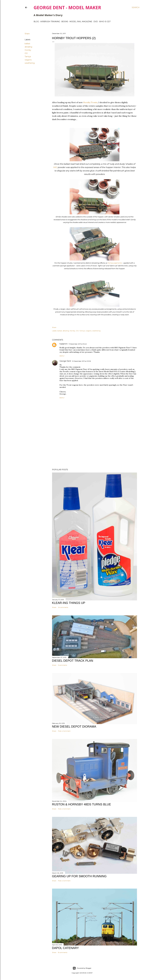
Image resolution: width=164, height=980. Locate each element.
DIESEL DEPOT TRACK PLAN (73, 661)
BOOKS (65, 22)
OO (26, 53)
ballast (27, 44)
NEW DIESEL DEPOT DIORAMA (74, 727)
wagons (28, 60)
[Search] (136, 7)
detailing (28, 47)
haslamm (64, 344)
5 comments (63, 665)
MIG (55, 167)
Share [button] (27, 34)
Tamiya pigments (115, 263)
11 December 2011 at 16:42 (78, 344)
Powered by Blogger (82, 968)
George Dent (65, 361)
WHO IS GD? (105, 22)
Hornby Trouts (90, 102)
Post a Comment (64, 731)
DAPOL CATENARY (66, 948)
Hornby (28, 50)
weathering (30, 63)
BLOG (36, 22)
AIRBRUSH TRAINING (50, 22)
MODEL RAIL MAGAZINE (81, 22)
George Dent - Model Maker (67, 8)
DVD (96, 22)
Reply (62, 356)
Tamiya (28, 57)
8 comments (63, 952)
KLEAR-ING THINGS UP (69, 603)
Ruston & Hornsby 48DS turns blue (82, 804)
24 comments (63, 607)
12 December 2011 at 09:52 (82, 361)
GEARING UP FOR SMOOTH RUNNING (79, 876)
